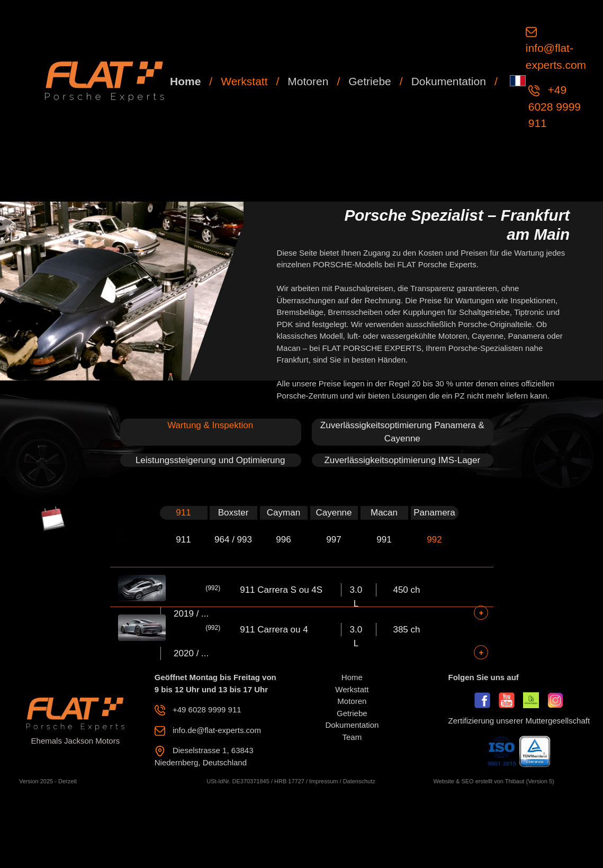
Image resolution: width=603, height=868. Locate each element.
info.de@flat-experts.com (217, 730)
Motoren (308, 81)
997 (334, 540)
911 (183, 513)
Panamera (434, 513)
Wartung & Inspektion (210, 425)
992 (434, 540)
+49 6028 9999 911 (555, 106)
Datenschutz (359, 781)
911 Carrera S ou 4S (281, 590)
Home (185, 81)
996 (283, 540)
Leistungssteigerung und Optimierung (210, 460)
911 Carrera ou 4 (274, 630)
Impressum (323, 781)
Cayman (283, 513)
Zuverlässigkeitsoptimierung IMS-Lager (402, 460)
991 (384, 540)
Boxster (233, 513)
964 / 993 (233, 540)
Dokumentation (449, 81)
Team (352, 737)
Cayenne (334, 513)
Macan (384, 513)
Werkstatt (244, 81)
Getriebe (370, 81)
